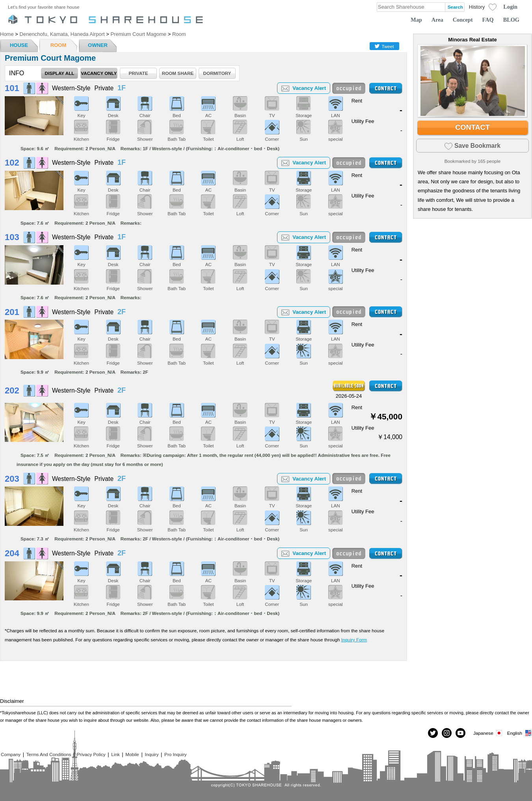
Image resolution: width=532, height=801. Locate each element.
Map (416, 20)
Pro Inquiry (176, 754)
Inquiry (152, 754)
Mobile (132, 754)
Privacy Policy (91, 754)
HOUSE (19, 45)
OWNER (98, 45)
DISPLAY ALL (60, 73)
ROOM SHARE (178, 73)
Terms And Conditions (49, 754)
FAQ (488, 20)
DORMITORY (217, 73)
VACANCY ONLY (99, 73)
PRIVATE (139, 73)
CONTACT (472, 127)
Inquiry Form (354, 640)
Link (115, 754)
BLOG (511, 20)
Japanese (488, 733)
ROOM (58, 45)
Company (11, 754)
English (520, 733)
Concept (463, 20)
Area (437, 20)
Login (510, 7)
